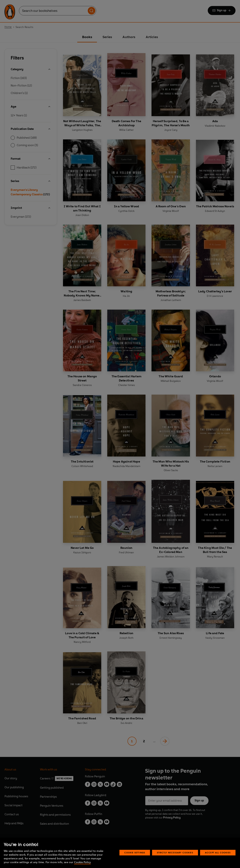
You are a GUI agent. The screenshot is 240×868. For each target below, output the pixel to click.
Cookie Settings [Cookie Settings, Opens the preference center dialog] (135, 853)
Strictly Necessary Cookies (175, 853)
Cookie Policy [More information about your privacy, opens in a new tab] (82, 862)
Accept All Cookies (218, 853)
